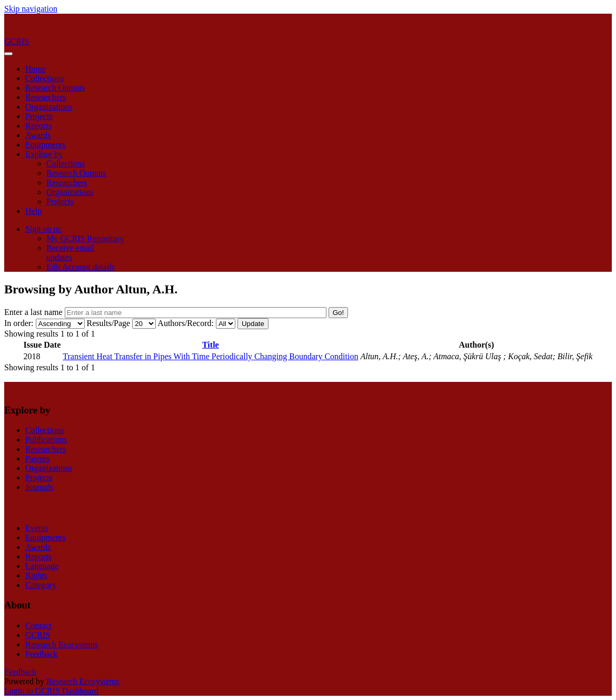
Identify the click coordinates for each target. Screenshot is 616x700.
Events (37, 528)
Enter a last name (34, 312)
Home (36, 69)
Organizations (49, 107)
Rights (36, 575)
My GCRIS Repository (85, 238)
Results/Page (109, 323)
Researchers (46, 97)
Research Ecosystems (62, 644)
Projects (39, 116)
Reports (38, 126)
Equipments (45, 145)
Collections (44, 78)
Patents (37, 459)
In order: (19, 323)
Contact (38, 625)
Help (33, 211)
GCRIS (38, 635)
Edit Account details (81, 267)
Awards (38, 135)
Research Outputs (55, 88)
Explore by (44, 154)
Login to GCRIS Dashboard (51, 691)
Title (211, 345)
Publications (46, 440)
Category (41, 585)
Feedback (41, 654)
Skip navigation (31, 9)
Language (42, 566)
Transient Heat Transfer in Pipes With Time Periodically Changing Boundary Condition (210, 356)
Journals (39, 487)
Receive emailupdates (70, 253)
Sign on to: (44, 229)
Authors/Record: (186, 323)
